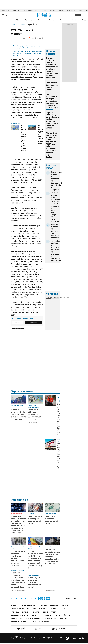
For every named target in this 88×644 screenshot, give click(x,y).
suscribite (78, 15)
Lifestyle (64, 609)
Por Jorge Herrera (33, 422)
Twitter (12, 599)
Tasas (80, 11)
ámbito (13, 25)
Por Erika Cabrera (59, 436)
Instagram (21, 599)
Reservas (61, 11)
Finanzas (40, 20)
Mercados (31, 609)
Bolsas (54, 297)
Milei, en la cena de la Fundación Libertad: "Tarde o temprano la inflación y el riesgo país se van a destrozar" (55, 207)
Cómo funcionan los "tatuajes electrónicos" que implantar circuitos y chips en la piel (52, 101)
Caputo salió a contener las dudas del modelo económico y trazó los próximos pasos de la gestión (28, 53)
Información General (20, 615)
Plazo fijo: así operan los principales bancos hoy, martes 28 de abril (27, 47)
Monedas (49, 297)
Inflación (43, 11)
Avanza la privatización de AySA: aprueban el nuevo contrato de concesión (18, 414)
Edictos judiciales (18, 622)
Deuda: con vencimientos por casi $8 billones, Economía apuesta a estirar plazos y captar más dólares (52, 557)
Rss (71, 615)
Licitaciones (44, 622)
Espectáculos (47, 615)
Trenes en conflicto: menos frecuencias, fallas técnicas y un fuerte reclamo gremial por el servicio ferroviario (52, 68)
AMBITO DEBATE (58, 629)
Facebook (16, 599)
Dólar (18, 20)
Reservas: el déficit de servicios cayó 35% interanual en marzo (55, 231)
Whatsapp (36, 599)
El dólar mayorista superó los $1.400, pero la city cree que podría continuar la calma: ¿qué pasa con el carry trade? (35, 560)
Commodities (60, 297)
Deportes (36, 612)
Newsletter (71, 598)
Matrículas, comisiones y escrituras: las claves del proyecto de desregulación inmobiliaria (57, 251)
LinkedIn (26, 599)
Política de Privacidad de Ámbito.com (41, 619)
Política (51, 20)
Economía (29, 20)
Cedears (66, 297)
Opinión (74, 20)
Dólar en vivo (16, 11)
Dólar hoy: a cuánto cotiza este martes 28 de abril (51, 520)
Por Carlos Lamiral (50, 590)
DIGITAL (21, 629)
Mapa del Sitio (17, 619)
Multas (33, 622)
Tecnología (61, 615)
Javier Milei (52, 11)
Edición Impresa (50, 612)
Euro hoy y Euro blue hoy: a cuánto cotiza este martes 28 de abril (35, 582)
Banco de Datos (17, 609)
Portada (14, 605)
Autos (35, 615)
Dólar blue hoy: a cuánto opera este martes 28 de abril (35, 520)
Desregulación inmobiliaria (30, 11)
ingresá (84, 15)
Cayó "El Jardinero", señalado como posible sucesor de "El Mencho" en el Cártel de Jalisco (52, 120)
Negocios (63, 20)
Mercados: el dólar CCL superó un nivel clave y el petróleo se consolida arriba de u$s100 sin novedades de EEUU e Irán (18, 525)
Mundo (25, 612)
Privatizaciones (71, 11)
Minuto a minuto (17, 514)
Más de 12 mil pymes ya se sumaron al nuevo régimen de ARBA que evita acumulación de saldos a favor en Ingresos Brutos (52, 145)
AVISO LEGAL (65, 619)
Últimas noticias (28, 605)
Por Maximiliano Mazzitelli (18, 590)
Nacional (15, 612)
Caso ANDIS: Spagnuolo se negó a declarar (52, 86)
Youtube (31, 599)
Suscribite (33, 323)
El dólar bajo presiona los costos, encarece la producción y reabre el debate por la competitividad (18, 580)
